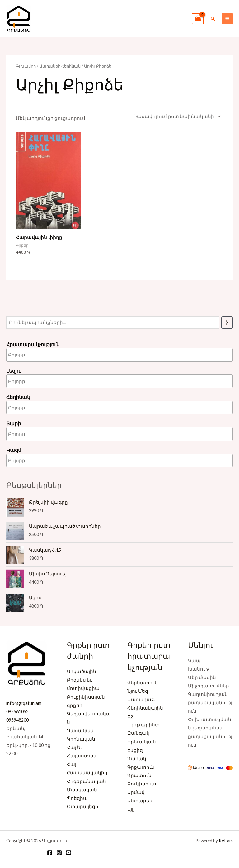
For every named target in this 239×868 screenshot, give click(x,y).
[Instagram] (59, 853)
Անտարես (140, 801)
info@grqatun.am (24, 703)
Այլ (130, 809)
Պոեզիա (77, 798)
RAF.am (226, 841)
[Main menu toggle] (227, 19)
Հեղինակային (145, 708)
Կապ (194, 660)
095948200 (17, 720)
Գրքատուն (141, 767)
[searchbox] (35, 355)
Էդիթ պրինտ (143, 725)
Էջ (130, 716)
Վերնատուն (143, 683)
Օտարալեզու (84, 807)
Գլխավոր (26, 66)
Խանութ (198, 669)
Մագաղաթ (141, 699)
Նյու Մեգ (138, 691)
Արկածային (82, 671)
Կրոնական (81, 739)
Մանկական (82, 790)
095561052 (17, 712)
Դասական (80, 731)
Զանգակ (138, 733)
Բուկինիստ (142, 784)
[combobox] (119, 355)
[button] (213, 19)
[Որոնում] (227, 323)
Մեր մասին (202, 677)
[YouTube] (68, 853)
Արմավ (136, 792)
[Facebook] (50, 853)
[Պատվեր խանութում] (176, 116)
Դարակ (137, 759)
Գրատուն (139, 775)
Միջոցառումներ (209, 686)
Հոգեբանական (87, 781)
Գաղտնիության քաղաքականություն (210, 703)
